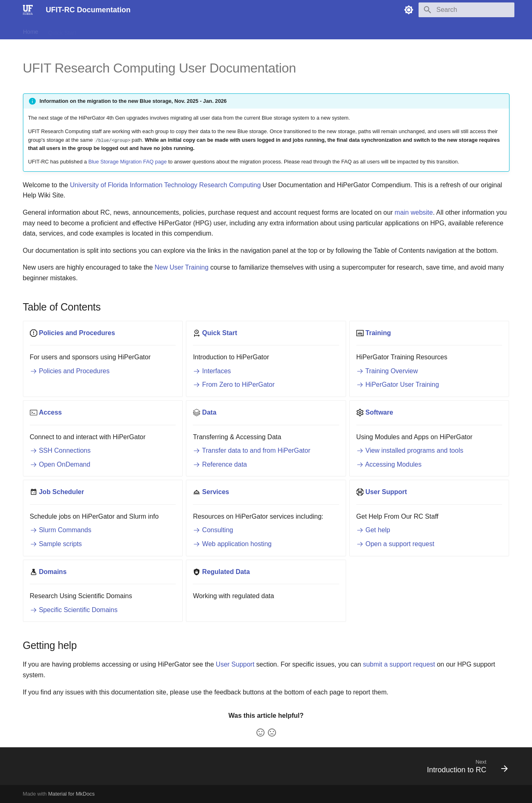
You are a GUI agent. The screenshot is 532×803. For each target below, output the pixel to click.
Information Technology (164, 185)
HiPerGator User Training (398, 384)
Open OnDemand (60, 464)
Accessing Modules (389, 464)
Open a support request (395, 544)
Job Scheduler (217, 30)
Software (178, 30)
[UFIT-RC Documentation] (28, 10)
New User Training (181, 267)
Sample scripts (56, 544)
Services (257, 30)
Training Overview (387, 371)
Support (287, 30)
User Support (235, 664)
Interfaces (212, 371)
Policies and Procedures (70, 371)
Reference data (220, 464)
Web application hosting (232, 544)
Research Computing (230, 185)
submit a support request (399, 664)
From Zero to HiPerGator (234, 384)
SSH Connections (60, 450)
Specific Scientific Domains (74, 610)
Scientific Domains (381, 30)
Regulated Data (327, 30)
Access (126, 30)
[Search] (466, 10)
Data (151, 30)
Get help (373, 530)
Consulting (213, 530)
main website (414, 212)
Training (96, 30)
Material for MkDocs (71, 794)
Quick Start (62, 30)
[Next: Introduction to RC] (465, 769)
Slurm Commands (61, 530)
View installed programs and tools (410, 450)
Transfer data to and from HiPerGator (252, 450)
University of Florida (99, 185)
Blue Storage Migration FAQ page (128, 162)
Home (31, 30)
